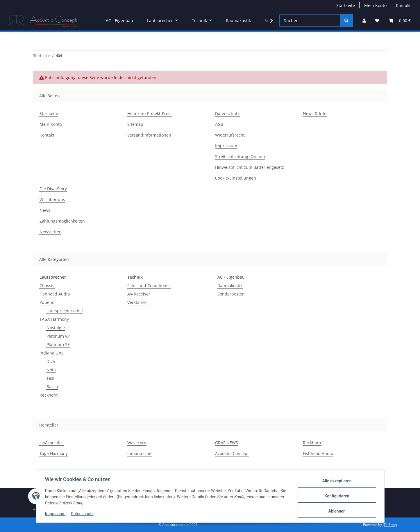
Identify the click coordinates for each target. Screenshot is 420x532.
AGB (219, 124)
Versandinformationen (149, 135)
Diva (51, 361)
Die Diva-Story (53, 189)
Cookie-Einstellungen (236, 178)
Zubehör (48, 302)
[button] (364, 20)
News (45, 210)
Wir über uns (52, 199)
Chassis (47, 285)
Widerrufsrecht (230, 135)
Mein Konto (375, 5)
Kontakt (403, 5)
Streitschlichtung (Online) (240, 156)
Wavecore (137, 443)
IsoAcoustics (51, 443)
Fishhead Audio (55, 294)
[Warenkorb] (400, 20)
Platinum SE (58, 344)
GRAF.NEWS (227, 443)
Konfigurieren (337, 496)
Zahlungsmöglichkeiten (62, 221)
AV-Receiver (139, 294)
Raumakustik (230, 285)
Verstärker (137, 302)
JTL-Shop (390, 525)
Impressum (56, 514)
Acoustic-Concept (232, 453)
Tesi (50, 378)
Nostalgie (56, 328)
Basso (52, 387)
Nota (51, 370)
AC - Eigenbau (231, 277)
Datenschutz (82, 514)
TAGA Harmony (54, 319)
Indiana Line (52, 353)
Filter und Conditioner (149, 285)
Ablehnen (337, 511)
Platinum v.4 (59, 336)
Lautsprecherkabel (65, 311)
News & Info (315, 113)
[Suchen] (310, 20)
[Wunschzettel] (377, 20)
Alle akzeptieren (337, 481)
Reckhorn (49, 395)
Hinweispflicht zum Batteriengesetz (250, 167)
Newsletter (50, 232)
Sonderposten (231, 294)
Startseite (346, 5)
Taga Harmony (54, 453)
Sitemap (135, 124)
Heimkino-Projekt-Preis (149, 113)
